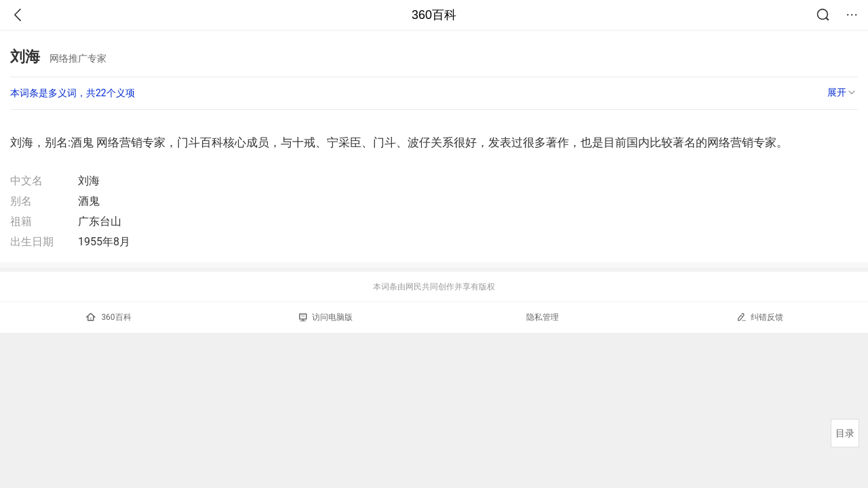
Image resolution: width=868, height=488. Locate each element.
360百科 (434, 15)
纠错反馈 (760, 317)
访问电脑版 (326, 317)
